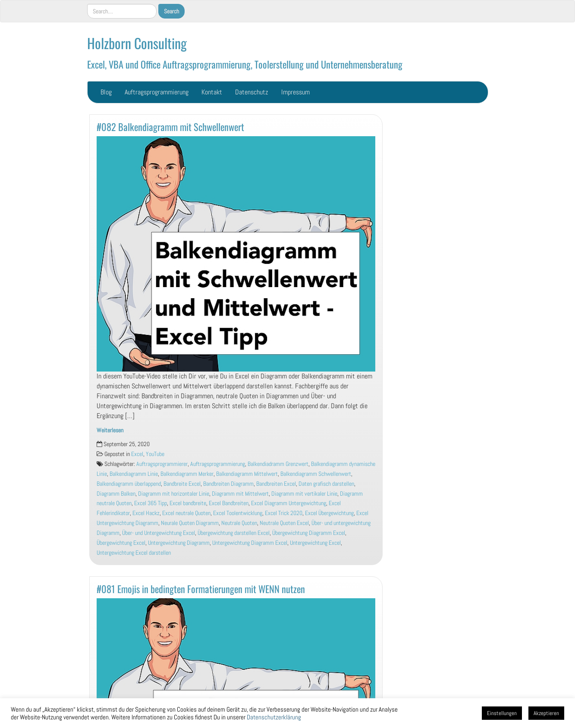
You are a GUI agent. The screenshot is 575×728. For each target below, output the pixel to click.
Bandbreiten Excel (276, 484)
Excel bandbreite (188, 503)
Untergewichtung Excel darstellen (134, 553)
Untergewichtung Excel (315, 543)
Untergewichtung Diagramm (179, 543)
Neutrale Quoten (239, 523)
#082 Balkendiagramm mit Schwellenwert (170, 127)
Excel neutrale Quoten (186, 513)
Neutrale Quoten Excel (284, 523)
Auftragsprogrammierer (162, 464)
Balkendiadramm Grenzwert (278, 464)
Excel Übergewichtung (329, 513)
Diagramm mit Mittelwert (240, 494)
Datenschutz (252, 92)
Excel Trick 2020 (284, 513)
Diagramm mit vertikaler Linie (304, 494)
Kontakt (212, 92)
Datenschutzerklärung (274, 717)
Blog (106, 92)
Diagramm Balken (116, 494)
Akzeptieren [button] (546, 713)
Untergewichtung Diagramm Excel (250, 543)
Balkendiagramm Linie (134, 474)
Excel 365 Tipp (151, 503)
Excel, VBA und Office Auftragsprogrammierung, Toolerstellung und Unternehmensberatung (245, 64)
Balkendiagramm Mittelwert (247, 474)
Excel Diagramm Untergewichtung (289, 503)
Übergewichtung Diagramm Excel (309, 533)
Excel (137, 454)
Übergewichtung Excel (121, 543)
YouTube (155, 454)
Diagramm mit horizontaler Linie (174, 494)
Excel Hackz (146, 513)
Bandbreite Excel (182, 484)
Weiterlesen (110, 430)
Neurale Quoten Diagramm (190, 523)
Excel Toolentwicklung (238, 513)
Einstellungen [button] (502, 713)
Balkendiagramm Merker (187, 474)
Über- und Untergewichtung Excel (159, 533)
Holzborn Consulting (137, 43)
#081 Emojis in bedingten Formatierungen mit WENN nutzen (201, 589)
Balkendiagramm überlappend (129, 484)
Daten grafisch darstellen (326, 484)
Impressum (295, 92)
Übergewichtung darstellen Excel (234, 533)
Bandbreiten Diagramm (228, 484)
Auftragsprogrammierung (157, 92)
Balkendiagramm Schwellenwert (316, 474)
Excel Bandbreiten (229, 503)
